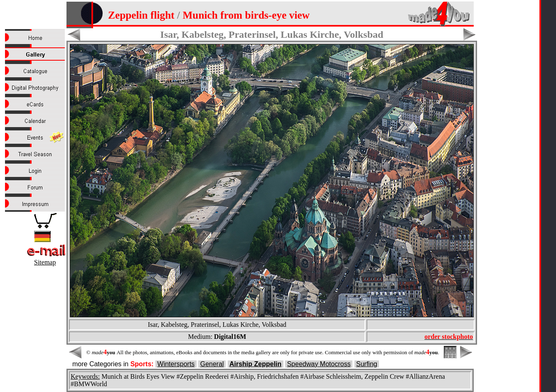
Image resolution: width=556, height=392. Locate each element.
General (212, 364)
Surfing (367, 364)
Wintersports (176, 364)
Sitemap (45, 262)
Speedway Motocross (319, 364)
